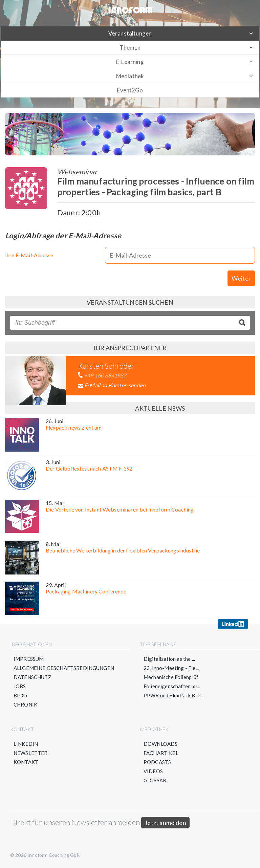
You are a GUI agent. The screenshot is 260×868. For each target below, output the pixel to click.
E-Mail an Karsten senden (115, 385)
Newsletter (31, 753)
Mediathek (130, 76)
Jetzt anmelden (165, 823)
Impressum (29, 659)
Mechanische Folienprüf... (172, 677)
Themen (130, 48)
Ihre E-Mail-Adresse (29, 255)
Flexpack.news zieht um (74, 427)
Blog (20, 695)
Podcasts (157, 762)
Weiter (241, 278)
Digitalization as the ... (169, 659)
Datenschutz (32, 677)
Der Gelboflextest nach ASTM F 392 (89, 468)
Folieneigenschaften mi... (172, 686)
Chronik (25, 704)
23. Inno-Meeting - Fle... (171, 668)
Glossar (155, 780)
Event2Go (130, 90)
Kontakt (26, 762)
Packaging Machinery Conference (86, 591)
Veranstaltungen (130, 33)
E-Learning (130, 62)
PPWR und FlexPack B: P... (174, 695)
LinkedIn (26, 744)
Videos (153, 771)
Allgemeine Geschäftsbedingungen (64, 668)
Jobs (20, 686)
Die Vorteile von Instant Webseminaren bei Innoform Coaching (120, 509)
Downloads (160, 744)
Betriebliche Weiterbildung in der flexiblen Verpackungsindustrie (123, 550)
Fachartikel (161, 753)
